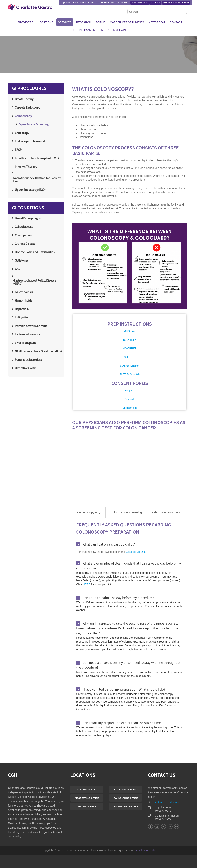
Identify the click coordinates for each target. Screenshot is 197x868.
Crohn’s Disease (25, 244)
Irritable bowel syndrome (31, 326)
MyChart (155, 3)
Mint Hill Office (87, 806)
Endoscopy (22, 133)
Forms (101, 22)
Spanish (130, 399)
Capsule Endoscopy (27, 108)
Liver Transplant (25, 343)
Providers (25, 22)
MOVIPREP (130, 348)
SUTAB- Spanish (130, 374)
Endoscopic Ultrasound (30, 142)
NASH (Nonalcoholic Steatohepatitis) (38, 352)
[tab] (89, 512)
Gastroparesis (24, 292)
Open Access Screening (34, 125)
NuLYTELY (130, 340)
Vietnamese (130, 408)
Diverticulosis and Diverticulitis (35, 252)
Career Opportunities (127, 22)
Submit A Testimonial (167, 803)
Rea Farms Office (87, 790)
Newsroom (157, 22)
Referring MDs (140, 3)
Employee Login (145, 851)
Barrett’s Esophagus (28, 219)
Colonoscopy (23, 116)
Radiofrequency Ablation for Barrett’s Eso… (37, 180)
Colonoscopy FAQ (89, 512)
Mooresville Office (87, 798)
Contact (176, 22)
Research (84, 22)
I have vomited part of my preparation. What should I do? (124, 690)
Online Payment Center (176, 3)
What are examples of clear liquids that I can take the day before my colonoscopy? (129, 566)
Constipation (23, 235)
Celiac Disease (24, 227)
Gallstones (22, 261)
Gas (17, 269)
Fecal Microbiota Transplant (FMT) (37, 158)
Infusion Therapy (26, 167)
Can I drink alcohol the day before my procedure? (118, 598)
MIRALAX (130, 331)
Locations (46, 22)
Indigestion (22, 318)
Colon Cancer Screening (126, 512)
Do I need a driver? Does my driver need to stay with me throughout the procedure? (128, 665)
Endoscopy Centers (126, 806)
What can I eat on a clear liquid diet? (109, 545)
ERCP (18, 150)
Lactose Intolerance (28, 335)
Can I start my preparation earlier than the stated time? (122, 723)
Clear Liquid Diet (136, 552)
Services (65, 22)
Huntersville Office (126, 790)
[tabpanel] (130, 635)
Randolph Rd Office (126, 798)
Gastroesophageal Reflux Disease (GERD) (35, 282)
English (130, 390)
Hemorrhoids (23, 301)
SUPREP (130, 357)
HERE (87, 584)
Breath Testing (24, 99)
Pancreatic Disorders (28, 360)
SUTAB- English (130, 366)
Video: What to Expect (166, 512)
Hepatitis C (22, 309)
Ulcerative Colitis (26, 368)
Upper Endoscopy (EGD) (30, 190)
